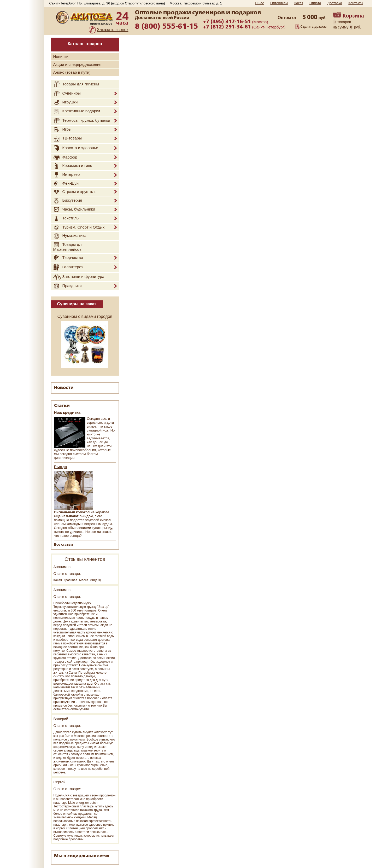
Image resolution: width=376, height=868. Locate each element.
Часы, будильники (74, 209)
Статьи (62, 406)
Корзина (353, 16)
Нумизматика (70, 236)
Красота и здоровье (76, 148)
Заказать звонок (113, 30)
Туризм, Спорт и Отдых (79, 228)
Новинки (61, 57)
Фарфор (65, 157)
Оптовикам (279, 3)
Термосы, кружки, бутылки (82, 121)
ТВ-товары (67, 139)
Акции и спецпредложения (77, 64)
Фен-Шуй (66, 183)
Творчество (68, 258)
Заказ (298, 3)
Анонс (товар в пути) (72, 72)
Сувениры (67, 94)
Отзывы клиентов (85, 559)
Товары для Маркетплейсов (68, 247)
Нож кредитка (67, 412)
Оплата (315, 3)
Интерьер (67, 175)
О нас (259, 3)
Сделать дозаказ (314, 27)
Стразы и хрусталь (75, 192)
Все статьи (63, 545)
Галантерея (68, 267)
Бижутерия (68, 201)
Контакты (356, 3)
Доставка (335, 3)
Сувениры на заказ (77, 304)
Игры (62, 130)
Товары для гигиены (76, 84)
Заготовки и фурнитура (79, 277)
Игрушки (66, 102)
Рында (61, 467)
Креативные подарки (77, 111)
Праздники (67, 286)
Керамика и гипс (73, 166)
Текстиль (66, 219)
